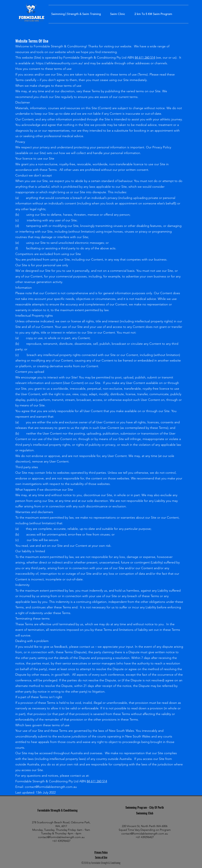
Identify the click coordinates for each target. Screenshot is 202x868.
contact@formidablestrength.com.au (51, 787)
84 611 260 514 (145, 58)
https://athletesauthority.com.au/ (59, 63)
